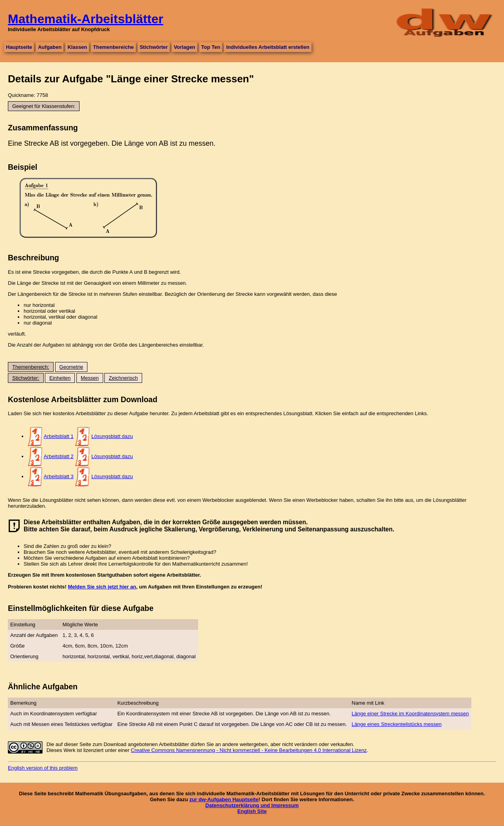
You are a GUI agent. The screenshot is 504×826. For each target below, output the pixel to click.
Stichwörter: (26, 378)
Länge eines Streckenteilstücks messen (397, 724)
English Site (252, 811)
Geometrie (71, 367)
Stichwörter (154, 47)
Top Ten (211, 47)
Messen (90, 378)
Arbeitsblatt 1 (59, 436)
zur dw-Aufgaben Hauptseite (224, 799)
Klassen (77, 47)
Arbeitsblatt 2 (59, 456)
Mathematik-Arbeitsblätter (86, 19)
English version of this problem (43, 768)
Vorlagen (184, 47)
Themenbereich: (31, 367)
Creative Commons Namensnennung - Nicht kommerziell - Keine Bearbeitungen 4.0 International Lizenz (249, 750)
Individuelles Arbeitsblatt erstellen (268, 47)
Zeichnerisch (123, 378)
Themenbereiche (113, 47)
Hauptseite (19, 47)
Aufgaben (50, 47)
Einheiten (60, 378)
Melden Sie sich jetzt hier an (102, 587)
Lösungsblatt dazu (112, 436)
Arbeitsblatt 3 (59, 476)
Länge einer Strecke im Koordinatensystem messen (410, 714)
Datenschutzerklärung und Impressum (252, 805)
